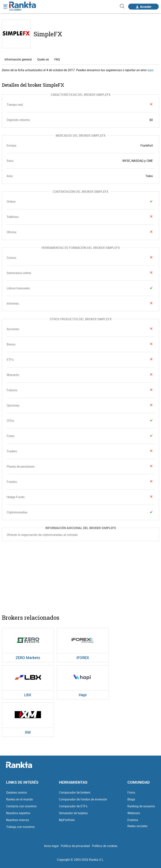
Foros (131, 792)
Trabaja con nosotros (20, 827)
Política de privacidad (75, 846)
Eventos (133, 820)
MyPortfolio (67, 820)
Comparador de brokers (75, 792)
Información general (18, 59)
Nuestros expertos (18, 813)
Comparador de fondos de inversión (83, 799)
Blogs (131, 799)
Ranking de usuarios (141, 806)
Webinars (134, 813)
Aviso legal (51, 846)
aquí (150, 70)
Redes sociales (137, 826)
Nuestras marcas (18, 820)
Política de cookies (105, 846)
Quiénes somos (17, 792)
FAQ (57, 59)
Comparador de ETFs (73, 806)
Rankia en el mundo (19, 799)
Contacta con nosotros (21, 806)
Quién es (43, 59)
